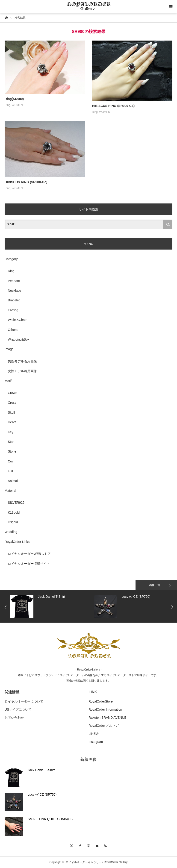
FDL (11, 471)
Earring (13, 310)
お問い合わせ (14, 718)
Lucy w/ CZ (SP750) (42, 794)
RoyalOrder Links (17, 542)
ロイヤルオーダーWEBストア (29, 554)
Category (11, 259)
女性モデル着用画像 (22, 371)
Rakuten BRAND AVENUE (108, 718)
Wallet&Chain (18, 320)
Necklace (15, 291)
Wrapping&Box (19, 339)
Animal (13, 481)
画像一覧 (155, 585)
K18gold (14, 512)
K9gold (13, 522)
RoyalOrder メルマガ (104, 726)
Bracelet (14, 300)
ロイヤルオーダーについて (24, 701)
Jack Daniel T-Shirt (41, 770)
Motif (8, 381)
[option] (51, 606)
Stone (12, 451)
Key (11, 432)
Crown (12, 393)
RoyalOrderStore (101, 701)
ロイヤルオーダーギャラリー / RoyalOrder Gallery (97, 862)
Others (13, 330)
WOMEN (17, 105)
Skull (11, 412)
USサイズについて (18, 709)
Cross (12, 403)
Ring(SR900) (14, 99)
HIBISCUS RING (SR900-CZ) (113, 106)
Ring (7, 105)
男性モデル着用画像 (22, 361)
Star (11, 442)
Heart (12, 422)
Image (9, 349)
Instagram (96, 742)
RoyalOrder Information (105, 709)
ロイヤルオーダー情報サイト (29, 564)
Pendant (14, 281)
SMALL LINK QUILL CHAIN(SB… (52, 819)
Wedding (11, 532)
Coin (11, 461)
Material (10, 491)
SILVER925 (16, 503)
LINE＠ (94, 734)
